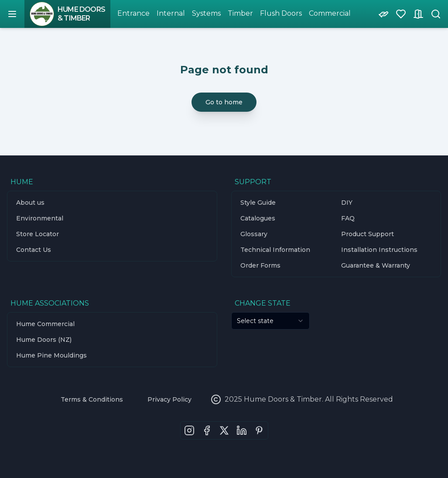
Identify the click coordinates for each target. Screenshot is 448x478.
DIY (347, 203)
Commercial (330, 13)
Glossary (254, 234)
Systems (206, 13)
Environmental (40, 218)
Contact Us (34, 250)
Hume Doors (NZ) (44, 340)
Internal (171, 13)
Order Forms (260, 265)
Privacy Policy (169, 399)
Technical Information (275, 250)
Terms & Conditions (92, 399)
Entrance (133, 13)
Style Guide (258, 203)
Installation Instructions (379, 250)
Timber (240, 13)
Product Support (368, 234)
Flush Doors (281, 13)
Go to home (224, 102)
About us (30, 203)
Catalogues (258, 218)
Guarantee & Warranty (376, 265)
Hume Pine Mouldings (51, 355)
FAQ (348, 218)
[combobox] (270, 321)
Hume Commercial (45, 324)
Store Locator (38, 234)
